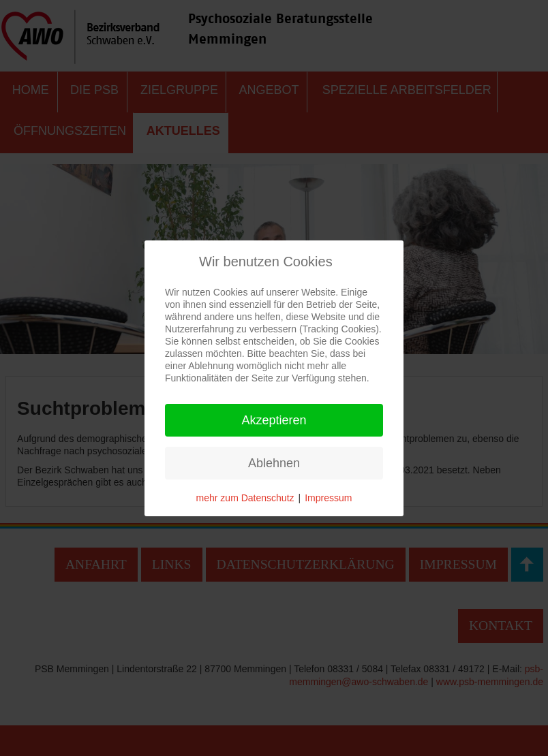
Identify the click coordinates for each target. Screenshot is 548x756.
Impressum (328, 498)
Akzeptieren (274, 420)
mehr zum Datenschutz (245, 498)
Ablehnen (274, 463)
